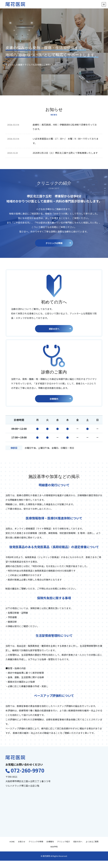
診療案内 (60, 405)
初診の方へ (60, 335)
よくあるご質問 (92, 849)
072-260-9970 (27, 778)
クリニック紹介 (63, 849)
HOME (12, 849)
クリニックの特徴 (58, 250)
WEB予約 (54, 854)
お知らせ (22, 849)
